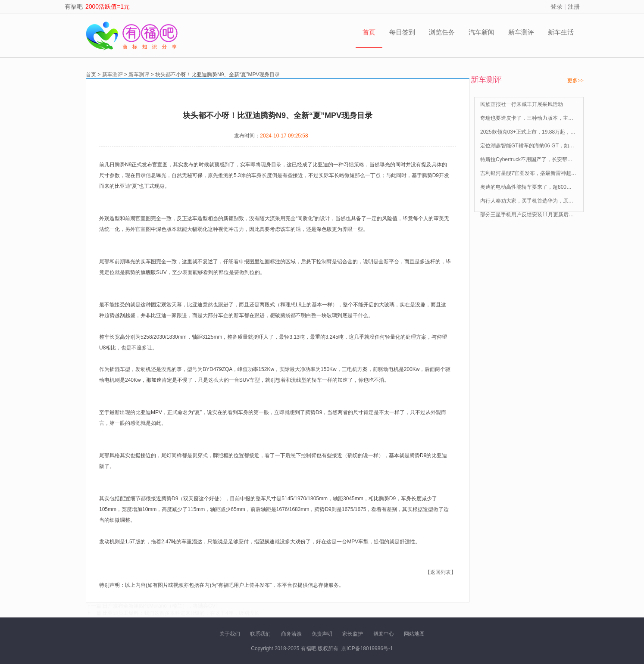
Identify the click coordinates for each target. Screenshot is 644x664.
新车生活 (561, 32)
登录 (556, 6)
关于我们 (230, 634)
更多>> (575, 81)
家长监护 (353, 634)
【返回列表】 (441, 572)
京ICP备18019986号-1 (367, 648)
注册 (574, 6)
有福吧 (74, 6)
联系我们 (260, 634)
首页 (369, 32)
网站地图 (414, 634)
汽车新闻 (481, 32)
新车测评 (521, 32)
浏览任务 (442, 32)
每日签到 (402, 32)
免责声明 (322, 634)
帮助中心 (384, 634)
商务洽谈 (291, 634)
